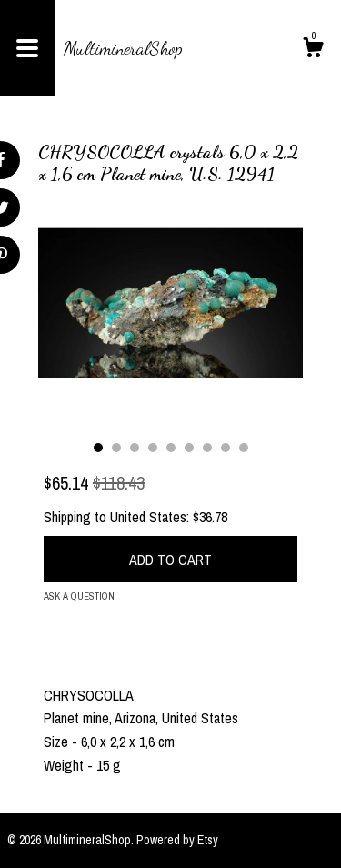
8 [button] (226, 448)
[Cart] (313, 50)
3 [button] (135, 448)
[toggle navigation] (27, 48)
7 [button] (207, 448)
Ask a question (79, 596)
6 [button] (189, 448)
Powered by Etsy (177, 840)
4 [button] (153, 448)
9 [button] (244, 448)
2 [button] (116, 448)
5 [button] (171, 448)
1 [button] (98, 448)
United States (148, 517)
